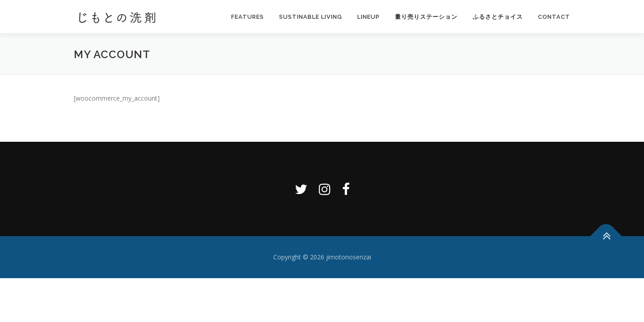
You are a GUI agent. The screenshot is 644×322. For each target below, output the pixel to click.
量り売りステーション (426, 17)
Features (248, 17)
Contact (554, 17)
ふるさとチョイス (498, 17)
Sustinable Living (311, 17)
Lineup (369, 17)
